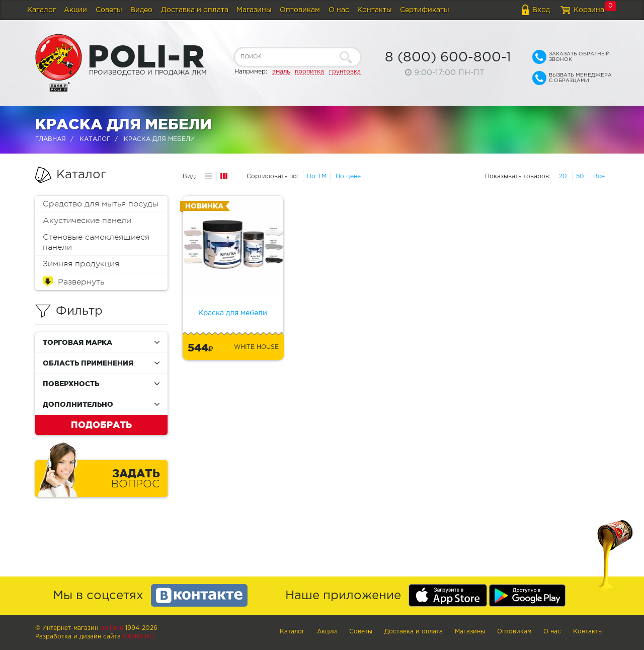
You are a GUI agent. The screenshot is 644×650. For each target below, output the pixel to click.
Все (599, 176)
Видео (141, 10)
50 (580, 176)
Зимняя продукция (81, 264)
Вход (541, 10)
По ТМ (317, 176)
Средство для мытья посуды (101, 204)
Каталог (42, 10)
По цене (348, 176)
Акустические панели (87, 221)
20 (563, 176)
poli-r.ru (112, 628)
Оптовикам (300, 10)
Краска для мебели (233, 313)
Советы (109, 10)
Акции (75, 10)
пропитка (309, 72)
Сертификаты (425, 10)
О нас (339, 10)
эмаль (281, 72)
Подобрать (101, 424)
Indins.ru (138, 637)
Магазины (254, 10)
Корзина (589, 10)
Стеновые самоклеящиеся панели (96, 242)
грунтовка (345, 72)
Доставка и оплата (195, 10)
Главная (51, 139)
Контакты (375, 10)
